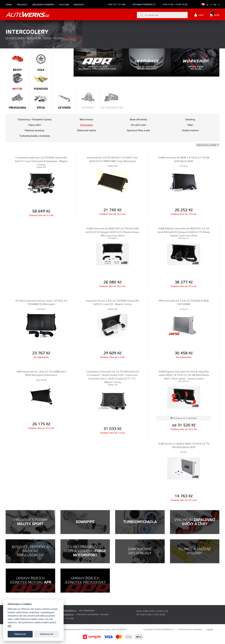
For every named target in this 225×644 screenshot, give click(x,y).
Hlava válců (35, 125)
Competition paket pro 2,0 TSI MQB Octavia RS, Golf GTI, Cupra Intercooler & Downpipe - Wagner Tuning (41, 161)
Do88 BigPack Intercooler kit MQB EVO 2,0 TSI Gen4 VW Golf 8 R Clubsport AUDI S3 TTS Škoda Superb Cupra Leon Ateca (184, 232)
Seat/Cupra (34, 38)
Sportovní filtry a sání (138, 131)
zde (9, 626)
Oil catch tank (138, 125)
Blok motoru (86, 120)
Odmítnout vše (47, 634)
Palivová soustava (35, 131)
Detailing (190, 120)
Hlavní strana (15, 38)
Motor (58, 38)
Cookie (210, 629)
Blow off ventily (138, 120)
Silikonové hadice (86, 131)
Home (9, 5)
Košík (214, 15)
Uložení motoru (190, 131)
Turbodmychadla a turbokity (35, 136)
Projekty (22, 5)
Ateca (47, 38)
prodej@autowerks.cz (66, 611)
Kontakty (79, 5)
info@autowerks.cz (144, 5)
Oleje (190, 125)
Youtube (64, 5)
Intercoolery (87, 125)
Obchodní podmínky (43, 5)
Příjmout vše (20, 634)
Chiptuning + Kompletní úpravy (35, 120)
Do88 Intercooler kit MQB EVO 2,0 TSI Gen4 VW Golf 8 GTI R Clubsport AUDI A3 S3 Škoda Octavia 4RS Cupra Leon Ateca (112, 232)
